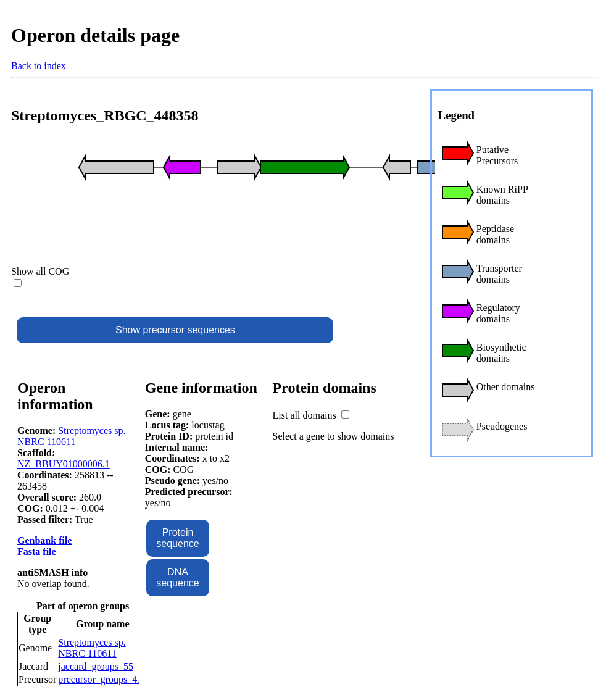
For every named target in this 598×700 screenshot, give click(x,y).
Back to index (39, 66)
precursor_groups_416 (102, 679)
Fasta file (37, 552)
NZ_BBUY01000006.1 (64, 464)
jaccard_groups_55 (96, 666)
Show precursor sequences (175, 330)
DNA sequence (177, 577)
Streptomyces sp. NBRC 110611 (72, 436)
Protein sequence (177, 538)
